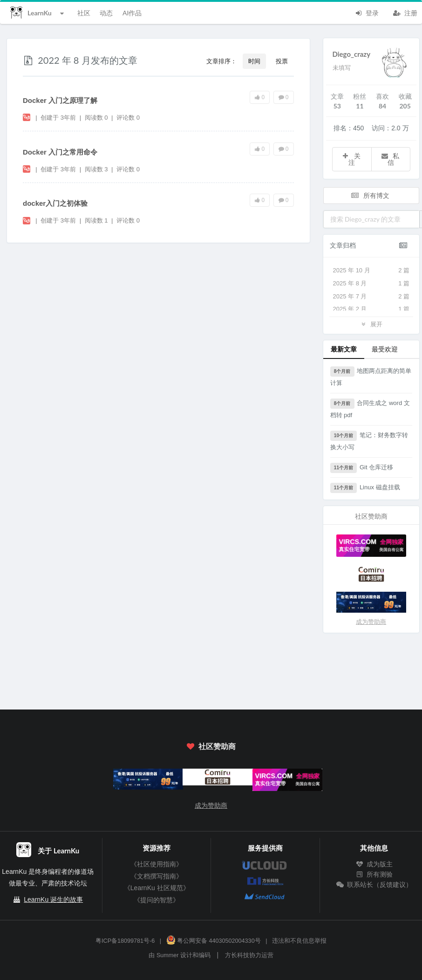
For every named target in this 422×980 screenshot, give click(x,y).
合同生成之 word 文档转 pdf (370, 409)
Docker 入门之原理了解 (60, 100)
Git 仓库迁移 (362, 468)
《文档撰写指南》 (157, 876)
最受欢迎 (385, 349)
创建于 (58, 118)
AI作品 (132, 13)
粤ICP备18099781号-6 (125, 941)
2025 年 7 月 (371, 297)
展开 (371, 324)
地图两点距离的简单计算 (371, 376)
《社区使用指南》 (157, 864)
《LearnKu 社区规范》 (157, 888)
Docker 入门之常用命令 (60, 152)
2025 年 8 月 (371, 284)
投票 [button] (282, 61)
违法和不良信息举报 (299, 941)
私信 (390, 159)
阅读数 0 (97, 118)
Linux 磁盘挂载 (365, 488)
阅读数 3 (97, 169)
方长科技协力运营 (249, 955)
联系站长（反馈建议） (374, 885)
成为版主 (374, 864)
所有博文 (370, 195)
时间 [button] (254, 61)
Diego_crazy (352, 54)
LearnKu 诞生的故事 (53, 899)
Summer (168, 955)
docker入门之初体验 (55, 203)
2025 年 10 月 (371, 270)
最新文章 (344, 349)
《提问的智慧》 (157, 900)
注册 (405, 12)
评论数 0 (128, 118)
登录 (367, 12)
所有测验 (374, 874)
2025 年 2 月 (371, 309)
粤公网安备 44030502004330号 (214, 941)
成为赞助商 (371, 622)
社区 (84, 13)
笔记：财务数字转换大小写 (369, 441)
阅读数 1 (97, 220)
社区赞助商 (211, 746)
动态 (106, 13)
